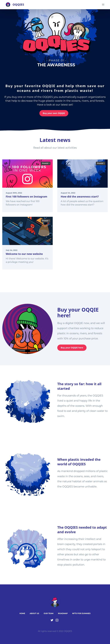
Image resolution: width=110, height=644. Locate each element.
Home (22, 613)
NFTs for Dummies (81, 613)
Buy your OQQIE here (72, 348)
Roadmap (63, 613)
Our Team (49, 613)
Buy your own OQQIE (54, 113)
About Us (34, 613)
